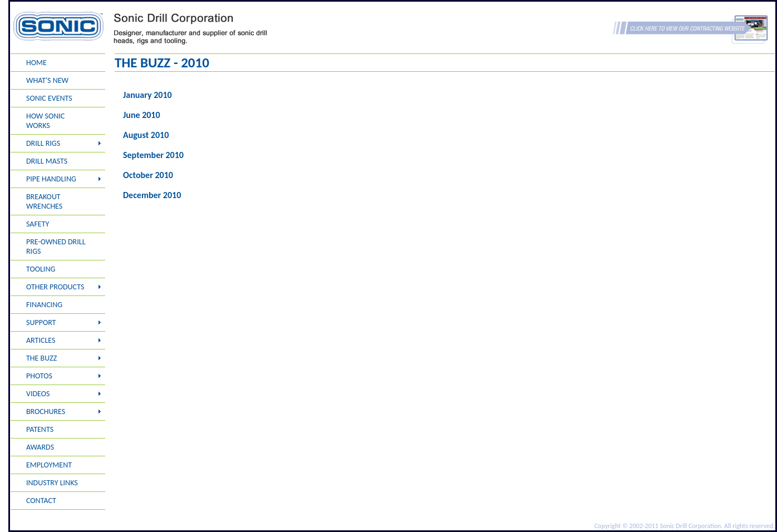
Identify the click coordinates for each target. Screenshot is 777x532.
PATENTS (40, 429)
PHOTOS (39, 376)
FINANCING (44, 305)
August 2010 (146, 135)
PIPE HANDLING (51, 179)
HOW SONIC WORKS (45, 121)
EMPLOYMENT (49, 465)
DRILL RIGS (43, 143)
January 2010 (147, 95)
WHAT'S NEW (47, 80)
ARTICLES (41, 340)
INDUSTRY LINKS (52, 483)
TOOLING (41, 269)
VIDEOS (38, 394)
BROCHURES (46, 412)
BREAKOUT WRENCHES (44, 201)
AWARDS (40, 447)
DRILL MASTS (47, 161)
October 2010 (148, 175)
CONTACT (41, 501)
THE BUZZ (41, 358)
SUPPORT (41, 322)
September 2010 (153, 155)
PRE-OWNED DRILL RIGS (56, 247)
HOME (36, 63)
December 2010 (152, 195)
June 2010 (142, 115)
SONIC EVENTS (49, 98)
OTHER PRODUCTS (55, 287)
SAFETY (38, 224)
